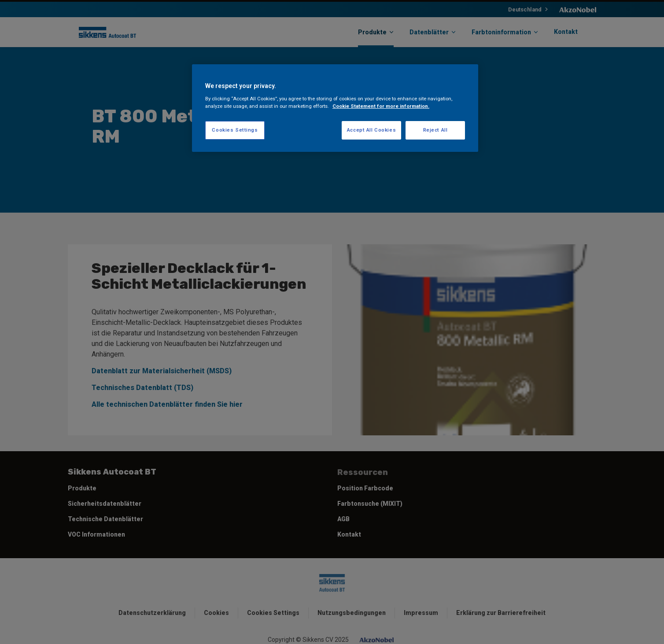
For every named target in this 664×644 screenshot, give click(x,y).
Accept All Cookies (371, 130)
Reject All (435, 130)
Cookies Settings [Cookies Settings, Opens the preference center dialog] (235, 130)
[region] (335, 108)
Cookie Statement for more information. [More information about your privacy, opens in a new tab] (381, 106)
